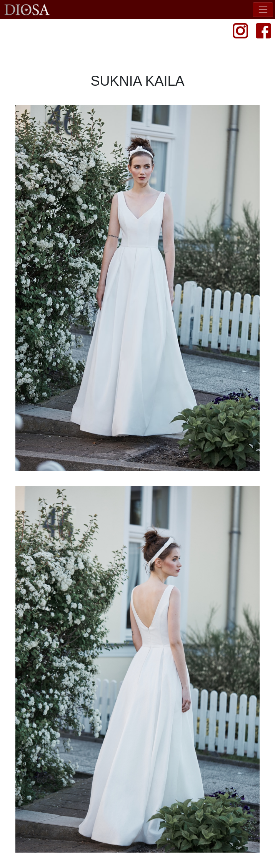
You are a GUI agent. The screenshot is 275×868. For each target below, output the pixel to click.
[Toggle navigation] (263, 10)
